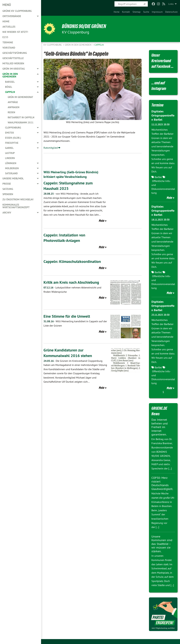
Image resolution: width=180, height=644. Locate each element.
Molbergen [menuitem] (12, 168)
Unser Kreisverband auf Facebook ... (162, 61)
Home (117, 12)
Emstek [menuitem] (10, 133)
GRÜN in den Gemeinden (78, 45)
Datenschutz (171, 12)
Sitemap (137, 12)
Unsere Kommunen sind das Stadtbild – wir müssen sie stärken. (162, 544)
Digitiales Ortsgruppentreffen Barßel (163, 115)
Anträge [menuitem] (13, 102)
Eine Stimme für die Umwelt (67, 316)
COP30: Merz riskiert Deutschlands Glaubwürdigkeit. (162, 483)
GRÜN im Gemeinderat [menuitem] (20, 97)
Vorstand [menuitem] (9, 48)
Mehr (102, 221)
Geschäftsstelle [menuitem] (13, 58)
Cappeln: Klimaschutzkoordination (72, 261)
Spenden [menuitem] (8, 194)
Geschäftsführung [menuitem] (15, 53)
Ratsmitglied (51, 148)
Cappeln (99, 45)
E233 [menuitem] (5, 37)
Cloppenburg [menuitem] (13, 128)
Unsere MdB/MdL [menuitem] (13, 178)
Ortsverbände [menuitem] (12, 16)
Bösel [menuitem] (9, 87)
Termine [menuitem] (8, 42)
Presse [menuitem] (7, 184)
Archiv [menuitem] (7, 213)
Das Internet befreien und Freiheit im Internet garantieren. (160, 427)
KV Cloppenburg (53, 45)
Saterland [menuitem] (11, 173)
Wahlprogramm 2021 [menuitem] (21, 122)
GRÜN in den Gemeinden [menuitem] (10, 75)
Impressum (157, 12)
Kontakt (126, 12)
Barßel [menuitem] (10, 82)
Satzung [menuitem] (8, 189)
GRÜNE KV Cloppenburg (17, 11)
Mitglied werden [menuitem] (13, 63)
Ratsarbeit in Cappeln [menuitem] (21, 117)
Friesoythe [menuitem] (12, 143)
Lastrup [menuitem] (10, 153)
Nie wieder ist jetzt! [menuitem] (15, 32)
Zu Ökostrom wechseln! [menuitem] (18, 199)
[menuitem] (117, 12)
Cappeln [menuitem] (10, 92)
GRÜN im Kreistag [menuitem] (14, 69)
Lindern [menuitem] (10, 158)
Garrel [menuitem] (9, 148)
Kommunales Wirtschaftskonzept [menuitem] (16, 206)
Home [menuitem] (6, 21)
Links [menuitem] (171, 4)
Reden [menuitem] (11, 112)
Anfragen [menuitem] (14, 107)
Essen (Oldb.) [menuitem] (13, 138)
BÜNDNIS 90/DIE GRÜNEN (84, 26)
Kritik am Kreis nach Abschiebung (71, 282)
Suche (146, 12)
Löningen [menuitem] (11, 163)
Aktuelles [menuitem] (9, 27)
